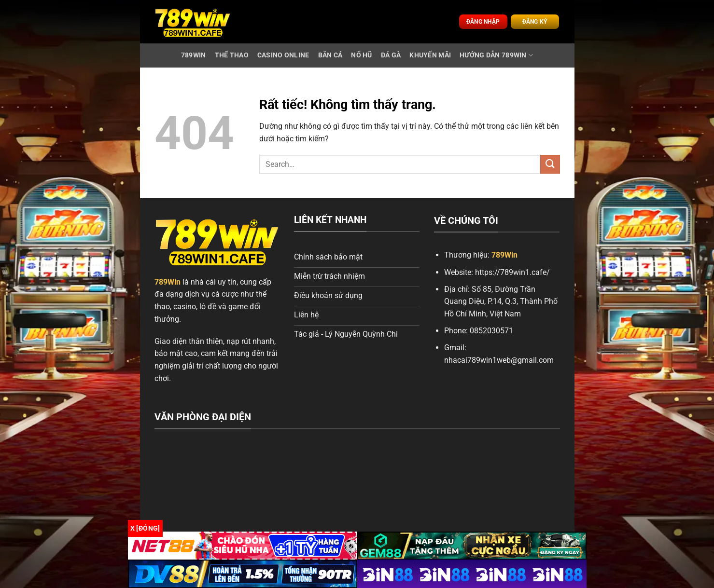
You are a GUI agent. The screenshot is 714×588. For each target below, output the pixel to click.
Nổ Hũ (361, 55)
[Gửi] (550, 164)
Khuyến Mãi (430, 55)
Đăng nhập (483, 22)
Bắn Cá (330, 55)
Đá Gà (391, 55)
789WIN (194, 55)
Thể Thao (232, 55)
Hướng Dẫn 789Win (496, 55)
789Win (168, 282)
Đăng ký (535, 22)
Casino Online (283, 55)
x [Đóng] (145, 528)
